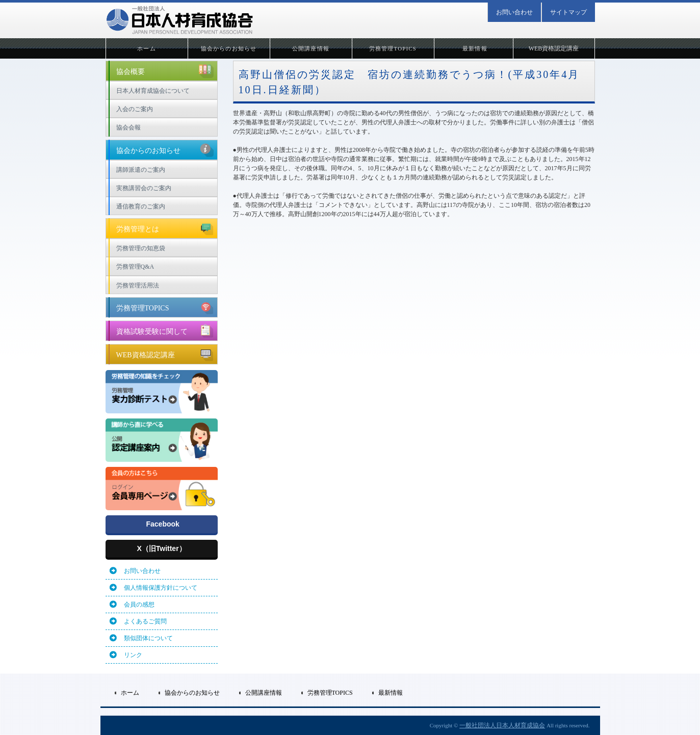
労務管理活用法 (138, 285)
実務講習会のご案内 (144, 188)
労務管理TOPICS (393, 48)
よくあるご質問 (145, 621)
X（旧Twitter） (161, 548)
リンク (133, 655)
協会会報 (128, 127)
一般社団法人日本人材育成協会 (502, 725)
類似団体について (148, 638)
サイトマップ (568, 12)
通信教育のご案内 (141, 206)
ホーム (146, 48)
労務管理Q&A (135, 267)
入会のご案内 (135, 109)
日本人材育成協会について (153, 91)
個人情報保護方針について (161, 588)
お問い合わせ (514, 12)
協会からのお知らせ (229, 48)
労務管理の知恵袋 (141, 248)
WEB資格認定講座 (554, 48)
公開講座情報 (311, 48)
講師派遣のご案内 (141, 170)
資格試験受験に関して (165, 330)
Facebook (163, 524)
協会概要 (165, 70)
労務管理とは (165, 228)
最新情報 (475, 48)
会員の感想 (139, 605)
